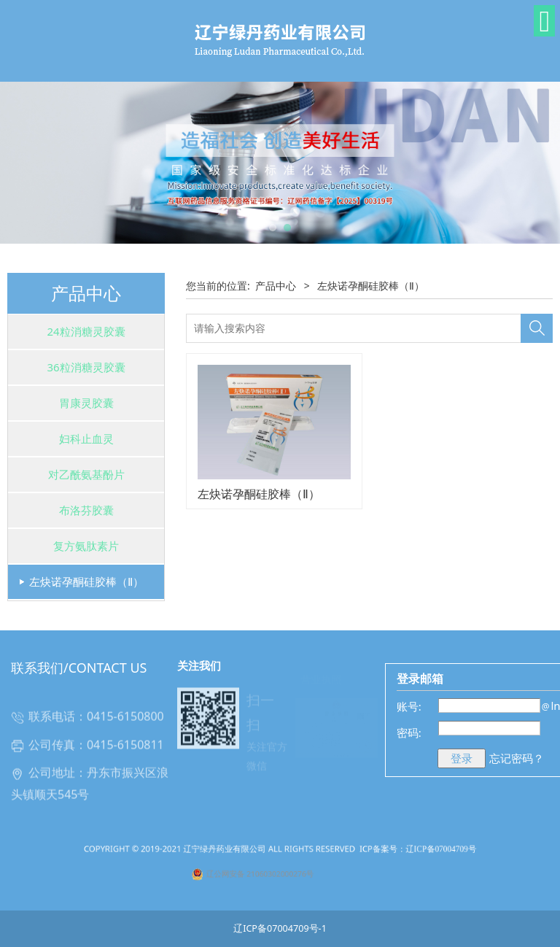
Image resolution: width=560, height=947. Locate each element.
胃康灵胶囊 (86, 403)
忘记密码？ (517, 758)
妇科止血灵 (86, 438)
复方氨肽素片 (86, 546)
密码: (409, 733)
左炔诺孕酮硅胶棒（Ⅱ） (86, 581)
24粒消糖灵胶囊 (86, 331)
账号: (409, 706)
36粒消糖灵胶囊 (86, 367)
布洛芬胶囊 (86, 510)
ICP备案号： (342, 860)
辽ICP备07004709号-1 (280, 928)
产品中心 (276, 286)
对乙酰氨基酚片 (86, 474)
